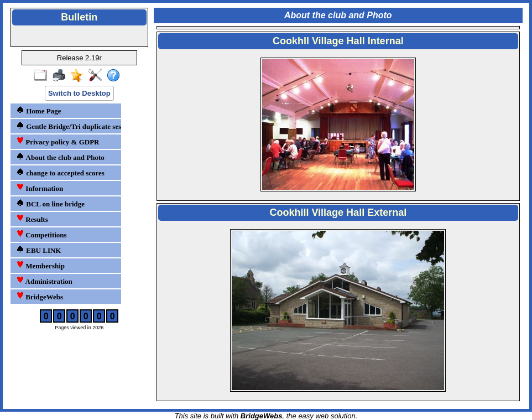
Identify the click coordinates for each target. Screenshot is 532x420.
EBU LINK (38, 250)
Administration (44, 281)
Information (40, 188)
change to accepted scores (60, 172)
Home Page (38, 110)
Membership (40, 265)
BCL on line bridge (50, 203)
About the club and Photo (60, 157)
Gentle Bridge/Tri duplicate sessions (67, 126)
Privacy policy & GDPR (58, 141)
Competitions (41, 234)
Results (32, 219)
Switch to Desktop (79, 93)
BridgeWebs (40, 296)
